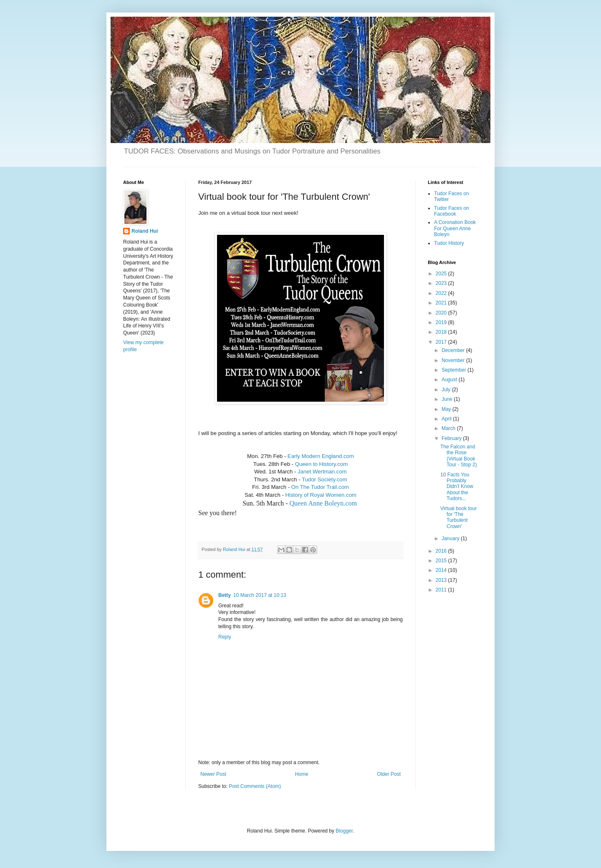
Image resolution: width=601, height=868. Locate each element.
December (454, 350)
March (449, 428)
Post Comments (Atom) (255, 786)
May (447, 409)
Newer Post (213, 774)
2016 (442, 551)
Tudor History (449, 243)
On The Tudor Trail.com (320, 487)
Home (302, 774)
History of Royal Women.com (321, 495)
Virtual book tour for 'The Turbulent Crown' (458, 517)
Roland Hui (145, 231)
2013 (442, 580)
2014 (442, 570)
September (455, 370)
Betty (225, 595)
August (450, 380)
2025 (442, 274)
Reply (225, 637)
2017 (442, 342)
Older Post (389, 774)
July (447, 390)
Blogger (344, 831)
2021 (442, 303)
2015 (442, 561)
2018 (442, 332)
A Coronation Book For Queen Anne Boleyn (455, 228)
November (454, 360)
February (452, 438)
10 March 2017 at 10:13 (260, 595)
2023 (442, 283)
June (448, 399)
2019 (442, 322)
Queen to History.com (322, 464)
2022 (442, 293)
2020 (442, 313)
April (447, 419)
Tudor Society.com (324, 479)
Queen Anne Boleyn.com (323, 503)
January (451, 538)
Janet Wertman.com (322, 472)
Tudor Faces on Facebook (452, 211)
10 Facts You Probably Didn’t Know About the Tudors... (457, 487)
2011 (442, 590)
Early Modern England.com (321, 456)
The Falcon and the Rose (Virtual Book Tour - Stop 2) (459, 456)
